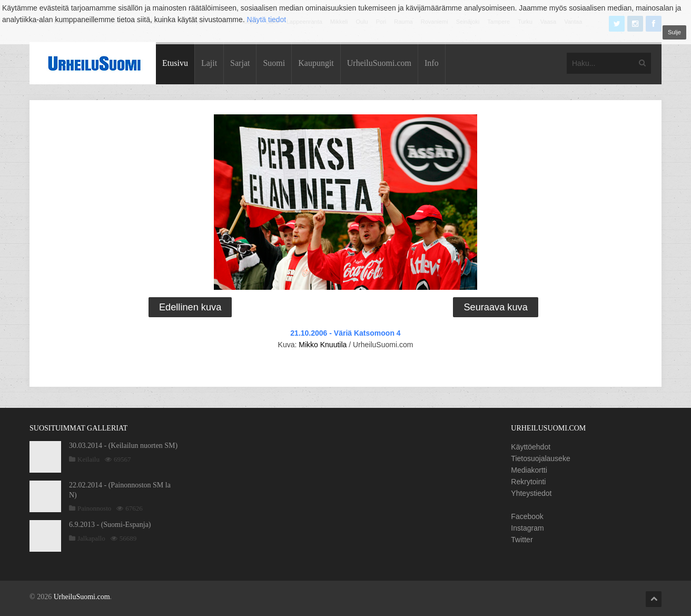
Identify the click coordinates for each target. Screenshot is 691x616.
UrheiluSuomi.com (379, 63)
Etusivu (175, 63)
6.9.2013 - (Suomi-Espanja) (110, 525)
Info (432, 63)
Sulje (674, 32)
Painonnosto (94, 508)
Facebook (527, 516)
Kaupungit (316, 63)
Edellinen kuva (190, 307)
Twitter (522, 540)
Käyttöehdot (531, 447)
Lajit (209, 63)
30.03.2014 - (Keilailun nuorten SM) (123, 446)
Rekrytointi (528, 482)
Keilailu (88, 459)
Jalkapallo (91, 538)
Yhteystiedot (531, 493)
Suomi (274, 63)
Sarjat (240, 63)
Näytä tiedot (267, 19)
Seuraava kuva (495, 307)
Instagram (527, 528)
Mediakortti (529, 470)
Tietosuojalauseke (540, 458)
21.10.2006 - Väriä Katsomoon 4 (345, 333)
